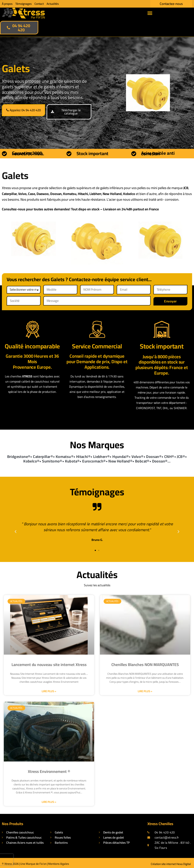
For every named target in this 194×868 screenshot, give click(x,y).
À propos (7, 4)
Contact (39, 4)
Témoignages (23, 4)
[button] (150, 13)
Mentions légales (59, 862)
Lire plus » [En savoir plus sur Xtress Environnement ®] (49, 800)
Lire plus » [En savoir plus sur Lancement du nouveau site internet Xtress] (49, 689)
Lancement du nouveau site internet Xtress (49, 663)
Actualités (53, 4)
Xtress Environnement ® (49, 769)
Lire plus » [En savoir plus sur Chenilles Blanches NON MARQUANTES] (145, 689)
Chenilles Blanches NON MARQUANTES (145, 663)
